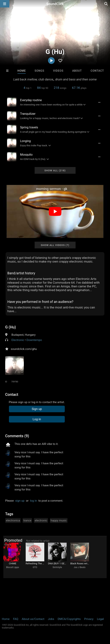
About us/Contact (33, 619)
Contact (97, 71)
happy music (59, 520)
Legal (100, 619)
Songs (39, 71)
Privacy (89, 619)
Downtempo (34, 340)
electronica (13, 520)
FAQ (16, 619)
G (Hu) (11, 327)
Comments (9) (17, 436)
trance (27, 520)
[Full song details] (99, 102)
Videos (58, 71)
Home (22, 71)
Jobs (51, 619)
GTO (35, 567)
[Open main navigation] (5, 4)
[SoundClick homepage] (55, 4)
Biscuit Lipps (13, 567)
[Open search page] (106, 4)
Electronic (18, 340)
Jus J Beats (80, 567)
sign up (20, 501)
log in (33, 501)
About (77, 71)
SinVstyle (57, 567)
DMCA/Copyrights (69, 619)
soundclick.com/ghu (24, 349)
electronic (41, 520)
